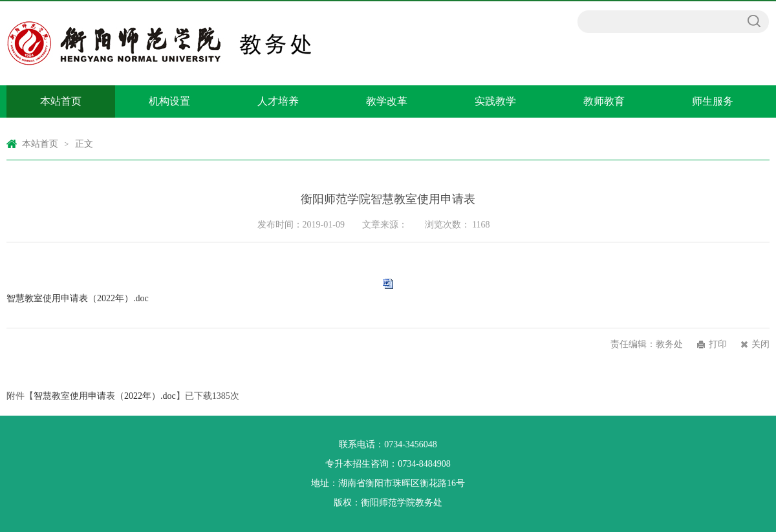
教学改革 (387, 101)
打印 (718, 344)
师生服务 (713, 101)
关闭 (760, 344)
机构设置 (169, 101)
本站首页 (61, 101)
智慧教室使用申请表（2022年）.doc (78, 298)
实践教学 (495, 101)
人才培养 (278, 101)
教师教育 (604, 101)
